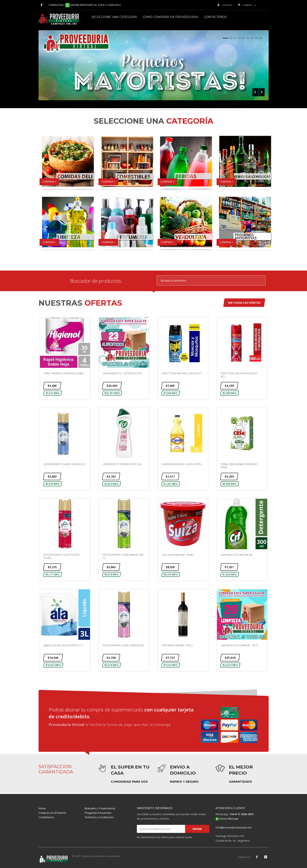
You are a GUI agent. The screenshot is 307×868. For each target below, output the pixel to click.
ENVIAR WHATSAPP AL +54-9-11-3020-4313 (96, 5)
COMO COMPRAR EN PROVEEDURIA (170, 17)
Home (42, 808)
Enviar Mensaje (229, 819)
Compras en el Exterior (52, 813)
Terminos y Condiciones (99, 817)
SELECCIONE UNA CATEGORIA (114, 17)
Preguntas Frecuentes (98, 813)
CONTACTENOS (215, 17)
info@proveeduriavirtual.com (234, 827)
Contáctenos (46, 817)
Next (262, 92)
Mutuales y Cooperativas (100, 808)
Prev (255, 92)
